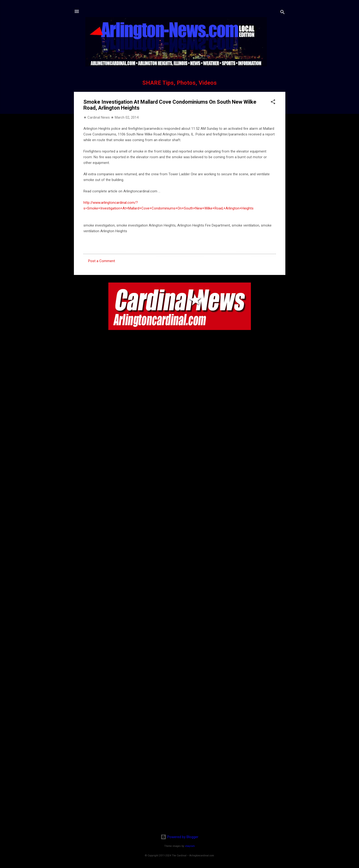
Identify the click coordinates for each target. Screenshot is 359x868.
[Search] (282, 13)
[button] (273, 103)
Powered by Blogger (179, 837)
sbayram (190, 846)
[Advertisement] (180, 800)
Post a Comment (102, 261)
